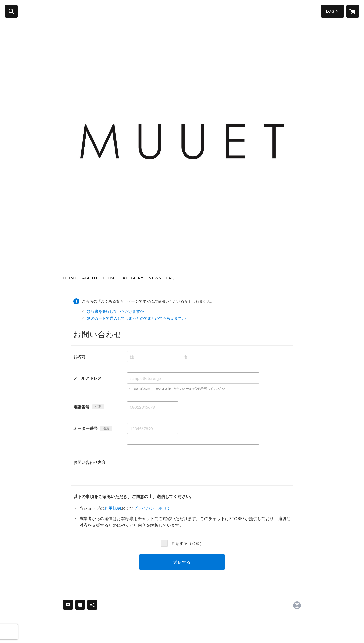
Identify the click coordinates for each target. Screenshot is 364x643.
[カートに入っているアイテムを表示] (353, 11)
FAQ (170, 278)
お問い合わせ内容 (89, 462)
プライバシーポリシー (154, 508)
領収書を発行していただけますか (115, 311)
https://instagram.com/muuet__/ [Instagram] (297, 605)
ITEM (109, 278)
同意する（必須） (188, 543)
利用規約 (113, 508)
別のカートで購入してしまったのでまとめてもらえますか (136, 318)
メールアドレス (87, 378)
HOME (70, 278)
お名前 (79, 356)
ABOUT (90, 278)
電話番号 (81, 407)
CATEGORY (131, 278)
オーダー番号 (85, 428)
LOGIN (332, 11)
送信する (182, 562)
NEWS (155, 278)
